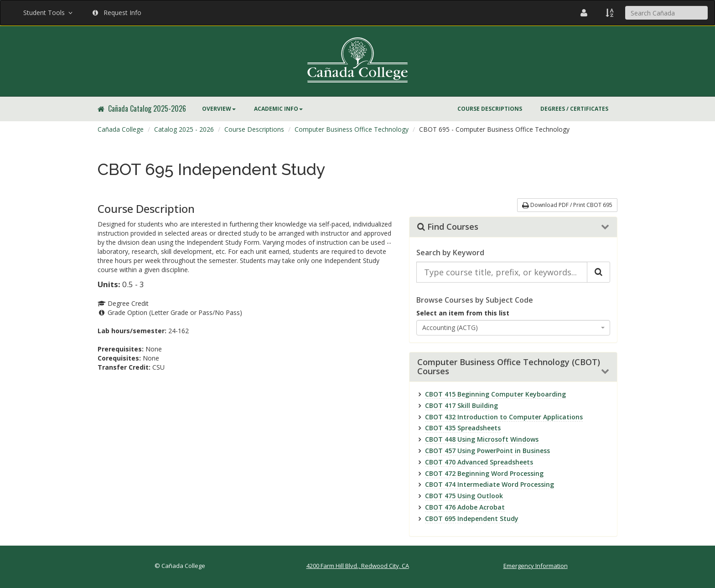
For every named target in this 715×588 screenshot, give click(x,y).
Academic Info (278, 109)
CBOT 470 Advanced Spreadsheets (479, 462)
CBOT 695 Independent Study (472, 518)
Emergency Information (536, 566)
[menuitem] (219, 109)
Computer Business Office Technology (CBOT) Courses (509, 367)
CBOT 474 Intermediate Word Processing (490, 484)
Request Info (117, 13)
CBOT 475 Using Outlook (464, 496)
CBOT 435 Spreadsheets (463, 428)
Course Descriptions (490, 109)
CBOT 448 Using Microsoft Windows (482, 439)
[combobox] (513, 328)
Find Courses (448, 227)
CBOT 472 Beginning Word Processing (484, 473)
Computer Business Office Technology (352, 129)
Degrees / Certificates (574, 109)
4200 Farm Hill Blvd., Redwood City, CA (358, 566)
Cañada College (121, 129)
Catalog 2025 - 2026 (184, 129)
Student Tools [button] (49, 13)
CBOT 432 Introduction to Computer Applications (504, 417)
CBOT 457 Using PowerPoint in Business (487, 451)
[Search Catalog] (598, 272)
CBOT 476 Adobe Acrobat (465, 507)
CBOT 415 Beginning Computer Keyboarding (495, 394)
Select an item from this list (463, 313)
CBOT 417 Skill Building (461, 405)
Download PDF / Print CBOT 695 (567, 205)
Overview (219, 109)
